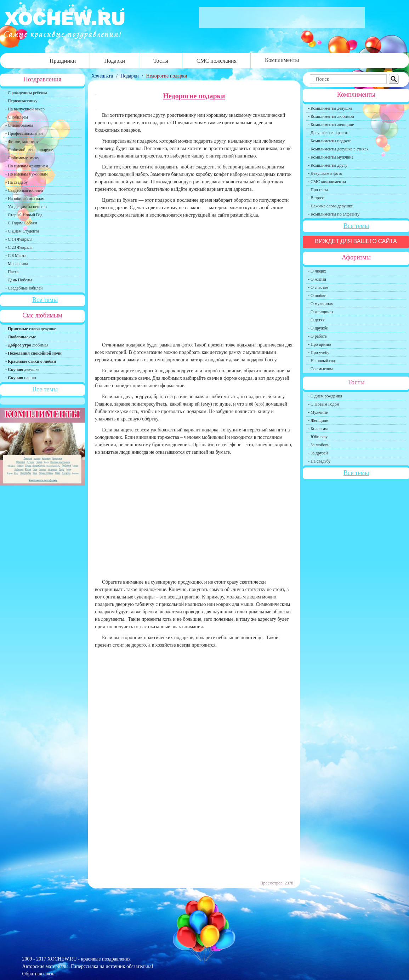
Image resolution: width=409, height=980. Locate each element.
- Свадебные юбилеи (24, 288)
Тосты (161, 61)
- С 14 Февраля (19, 239)
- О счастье (318, 287)
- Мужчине (318, 412)
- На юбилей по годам (25, 199)
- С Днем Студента (22, 231)
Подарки (115, 61)
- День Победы (19, 280)
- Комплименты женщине (331, 125)
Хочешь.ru (103, 76)
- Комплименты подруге (330, 141)
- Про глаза (318, 190)
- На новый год (322, 361)
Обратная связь (38, 974)
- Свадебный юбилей (24, 190)
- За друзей (318, 453)
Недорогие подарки (167, 76)
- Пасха (12, 272)
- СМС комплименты (327, 182)
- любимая (27, 345)
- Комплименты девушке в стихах (338, 149)
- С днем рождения (325, 396)
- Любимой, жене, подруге (29, 150)
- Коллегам (318, 429)
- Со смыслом (320, 369)
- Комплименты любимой (331, 116)
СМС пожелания (217, 61)
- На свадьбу (16, 182)
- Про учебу (319, 353)
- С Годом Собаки (21, 223)
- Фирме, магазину (22, 142)
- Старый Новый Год (24, 215)
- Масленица (17, 264)
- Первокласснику (21, 101)
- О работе (317, 336)
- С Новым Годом (324, 404)
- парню (21, 378)
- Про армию (320, 344)
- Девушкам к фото (325, 173)
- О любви (317, 296)
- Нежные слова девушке (330, 206)
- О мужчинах (320, 304)
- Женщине (318, 420)
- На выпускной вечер (25, 109)
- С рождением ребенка (26, 93)
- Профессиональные (24, 133)
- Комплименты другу (328, 165)
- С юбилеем (17, 117)
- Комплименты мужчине (331, 157)
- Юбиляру (318, 437)
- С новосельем (19, 125)
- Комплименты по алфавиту (334, 214)
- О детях (316, 320)
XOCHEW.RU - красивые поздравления (89, 959)
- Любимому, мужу (22, 158)
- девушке (31, 329)
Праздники (63, 61)
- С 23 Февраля (19, 247)
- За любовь (319, 445)
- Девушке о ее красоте (329, 133)
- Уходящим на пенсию (26, 207)
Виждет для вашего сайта (356, 241)
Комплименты (282, 60)
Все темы (45, 300)
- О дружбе (318, 328)
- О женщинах (321, 312)
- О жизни (317, 279)
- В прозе (316, 198)
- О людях (317, 271)
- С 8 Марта (16, 256)
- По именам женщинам (27, 166)
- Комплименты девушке (330, 108)
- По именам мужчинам (27, 174)
